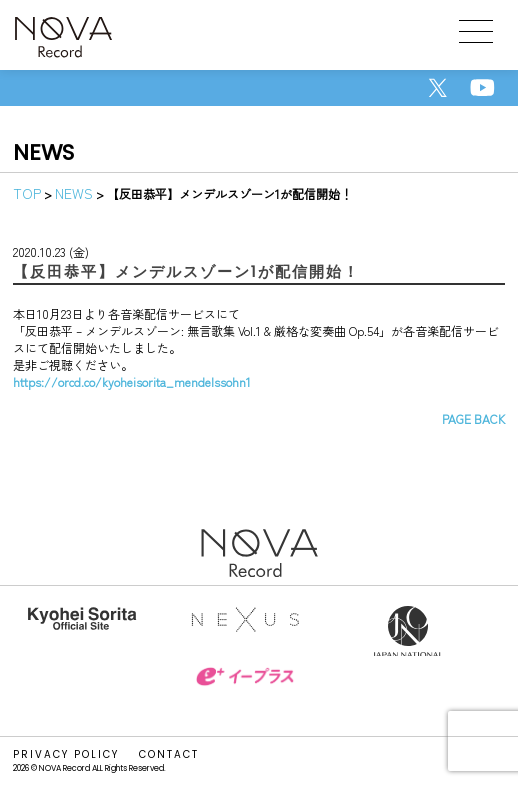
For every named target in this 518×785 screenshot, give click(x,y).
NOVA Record (63, 40)
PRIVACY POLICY (66, 754)
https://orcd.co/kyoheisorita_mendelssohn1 (132, 381)
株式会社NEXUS (245, 631)
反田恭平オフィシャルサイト (82, 631)
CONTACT (169, 754)
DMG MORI (82, 681)
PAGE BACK (473, 418)
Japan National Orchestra (408, 631)
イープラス (245, 691)
